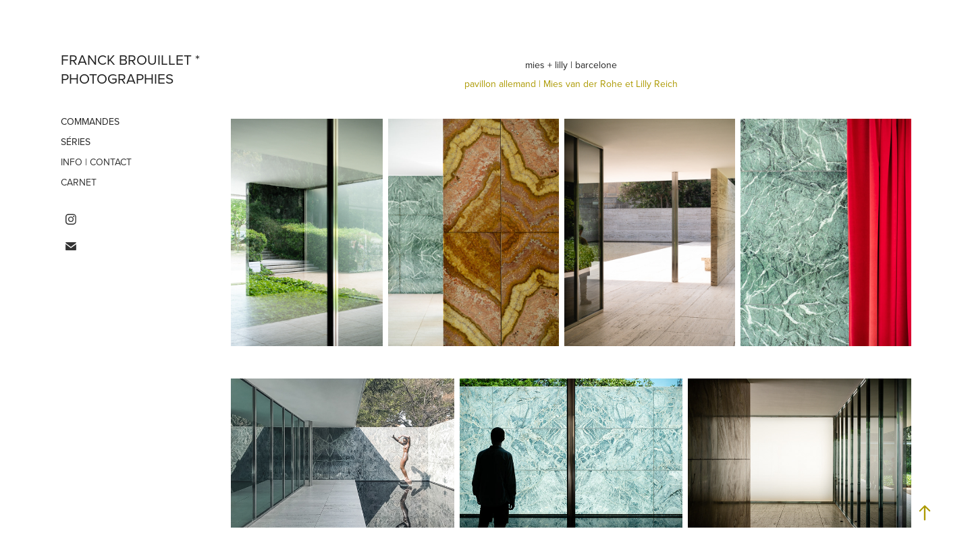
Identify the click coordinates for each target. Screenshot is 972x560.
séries (76, 142)
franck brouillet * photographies (132, 69)
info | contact (96, 162)
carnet (79, 182)
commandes (90, 121)
